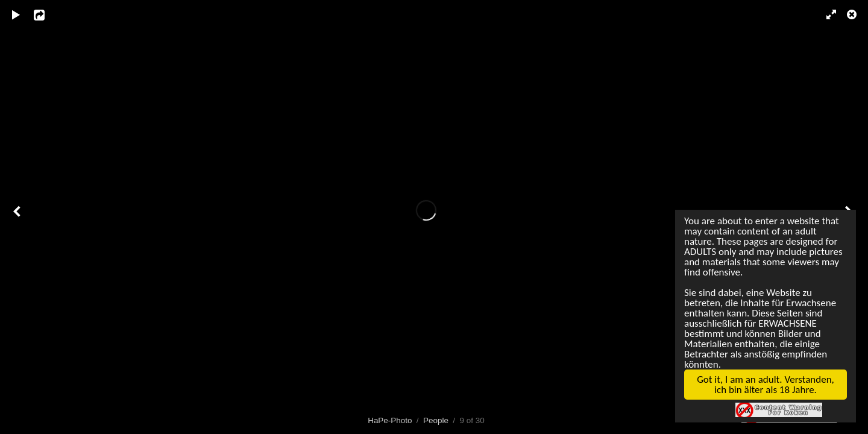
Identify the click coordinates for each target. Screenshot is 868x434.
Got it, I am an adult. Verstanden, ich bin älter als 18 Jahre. (762, 391)
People (436, 420)
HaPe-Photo (390, 420)
